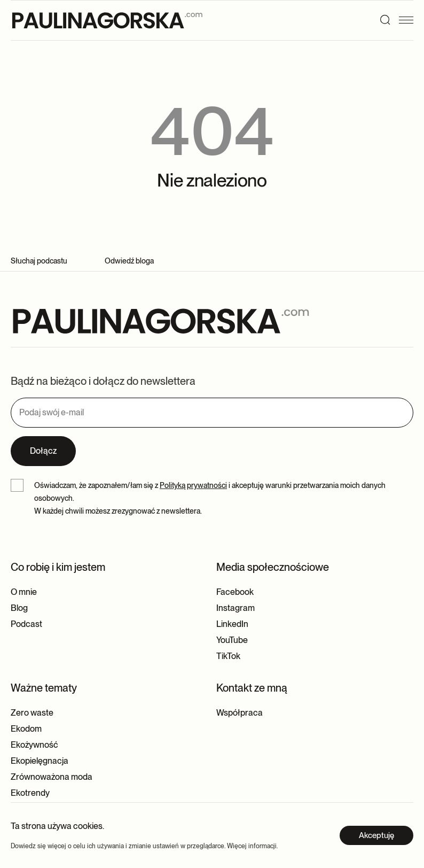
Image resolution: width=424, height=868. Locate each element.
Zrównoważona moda (52, 777)
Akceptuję (376, 835)
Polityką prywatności (193, 485)
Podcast (26, 624)
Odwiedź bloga (129, 261)
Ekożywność (34, 745)
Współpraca (240, 713)
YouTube (232, 640)
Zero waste (32, 713)
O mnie (24, 592)
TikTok (228, 656)
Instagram (235, 608)
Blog (19, 608)
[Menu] (409, 20)
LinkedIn (232, 624)
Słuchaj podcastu (39, 261)
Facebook (235, 592)
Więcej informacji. (252, 846)
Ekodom (26, 729)
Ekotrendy (30, 793)
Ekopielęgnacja (40, 761)
